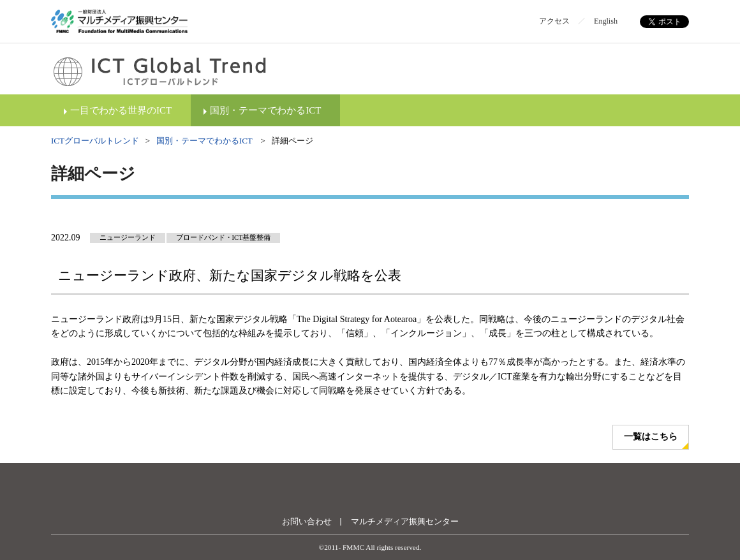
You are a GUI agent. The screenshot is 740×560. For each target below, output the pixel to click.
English (606, 21)
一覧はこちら (651, 437)
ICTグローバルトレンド (95, 141)
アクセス (554, 21)
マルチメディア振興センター (405, 521)
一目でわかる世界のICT (121, 110)
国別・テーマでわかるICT (265, 110)
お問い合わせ (307, 521)
